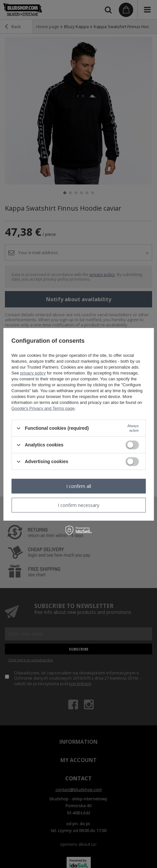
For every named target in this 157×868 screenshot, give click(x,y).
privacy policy (33, 373)
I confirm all (79, 486)
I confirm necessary (78, 505)
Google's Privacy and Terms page (43, 408)
